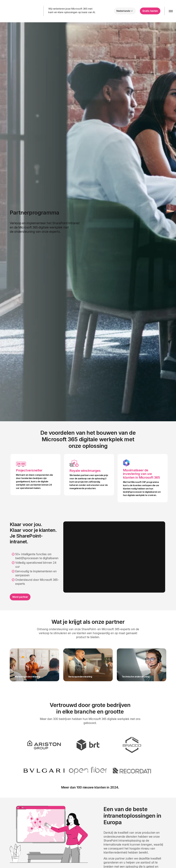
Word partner (20, 597)
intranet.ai (20, 11)
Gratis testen (150, 11)
